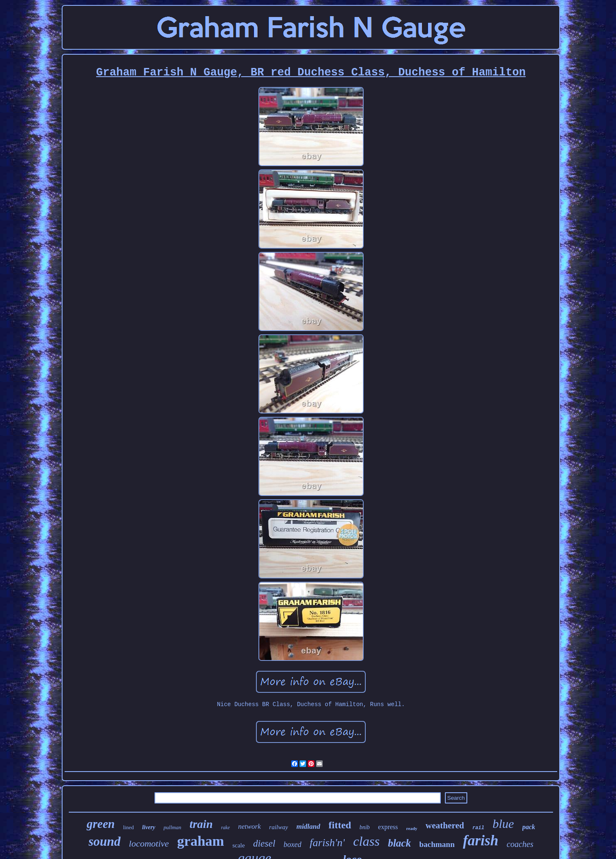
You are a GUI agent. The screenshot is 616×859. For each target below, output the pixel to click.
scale (239, 845)
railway (279, 827)
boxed (293, 844)
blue (503, 824)
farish (481, 841)
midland (308, 826)
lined (128, 827)
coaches (520, 844)
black (399, 843)
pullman (173, 827)
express (388, 827)
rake (225, 828)
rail (478, 828)
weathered (445, 825)
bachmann (437, 844)
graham (201, 841)
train (201, 824)
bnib (365, 827)
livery (149, 827)
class (366, 841)
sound (105, 841)
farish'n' (327, 843)
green (101, 824)
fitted (340, 825)
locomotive (149, 843)
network (250, 826)
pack (529, 827)
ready (412, 828)
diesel (264, 843)
